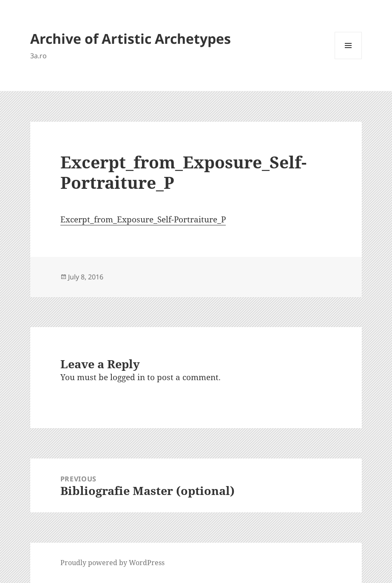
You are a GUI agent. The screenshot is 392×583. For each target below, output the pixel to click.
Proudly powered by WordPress (112, 563)
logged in (128, 377)
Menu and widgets (348, 59)
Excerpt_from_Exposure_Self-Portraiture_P (143, 219)
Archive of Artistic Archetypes (131, 38)
